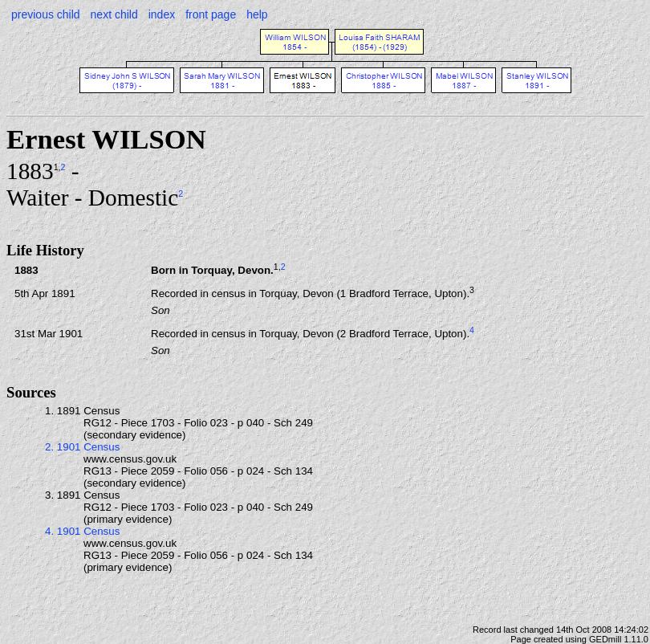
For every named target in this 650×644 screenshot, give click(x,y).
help (257, 14)
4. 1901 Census (82, 531)
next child (114, 14)
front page (211, 14)
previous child (46, 14)
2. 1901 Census (82, 447)
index (162, 14)
